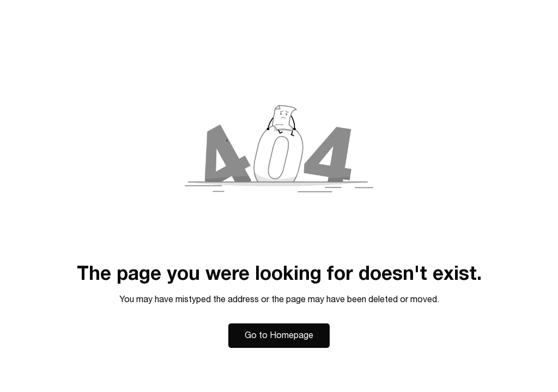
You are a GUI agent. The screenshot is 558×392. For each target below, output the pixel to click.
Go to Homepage (279, 335)
